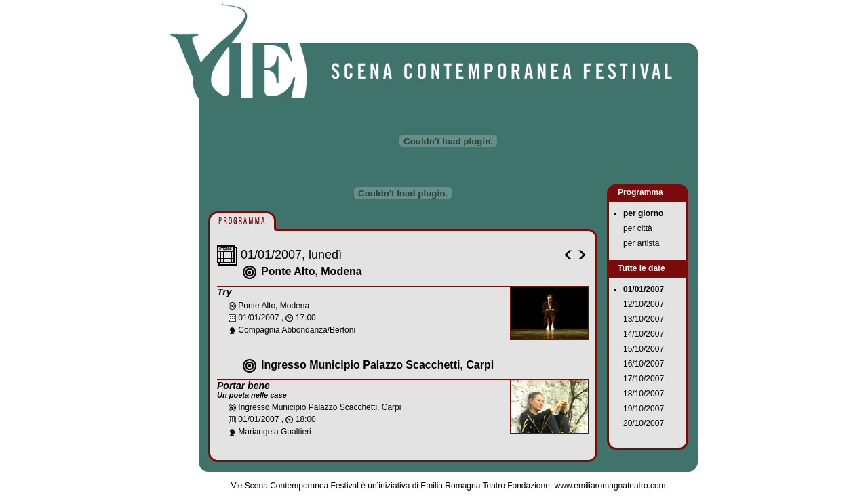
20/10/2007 (644, 423)
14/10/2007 (644, 334)
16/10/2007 (644, 364)
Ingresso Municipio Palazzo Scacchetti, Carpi (377, 365)
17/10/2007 (644, 379)
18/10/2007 (644, 394)
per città (638, 228)
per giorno (643, 213)
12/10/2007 (644, 304)
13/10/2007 (644, 319)
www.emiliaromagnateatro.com (610, 486)
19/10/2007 (644, 409)
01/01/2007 (644, 289)
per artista (641, 243)
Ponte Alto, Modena (312, 271)
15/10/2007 (644, 349)
